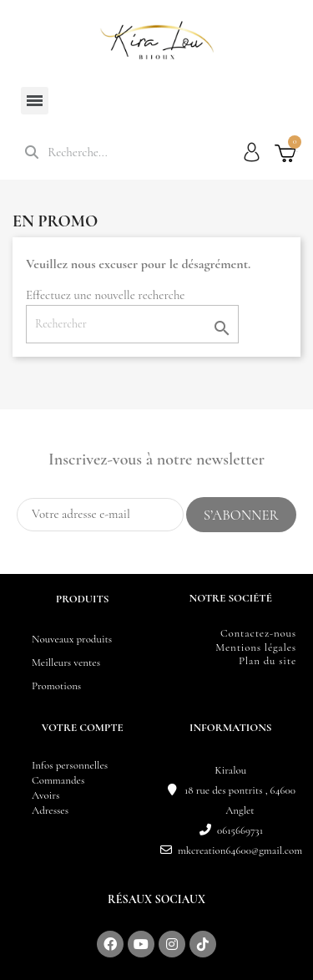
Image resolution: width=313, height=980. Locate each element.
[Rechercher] (132, 324)
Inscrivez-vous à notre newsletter (156, 460)
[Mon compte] (252, 152)
